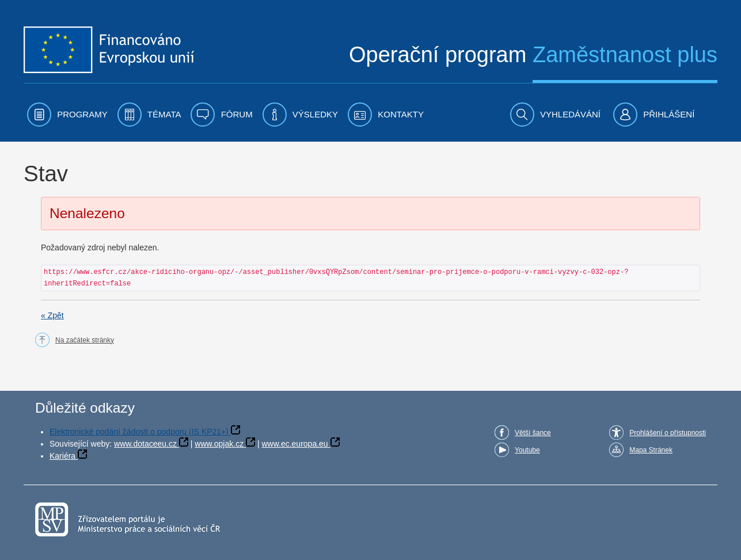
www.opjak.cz (219, 444)
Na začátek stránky (85, 340)
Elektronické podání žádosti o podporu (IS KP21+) (139, 432)
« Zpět (52, 315)
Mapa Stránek (651, 450)
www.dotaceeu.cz (145, 444)
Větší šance (533, 433)
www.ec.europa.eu (294, 444)
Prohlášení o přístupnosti (668, 433)
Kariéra (62, 456)
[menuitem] (67, 115)
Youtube (527, 450)
